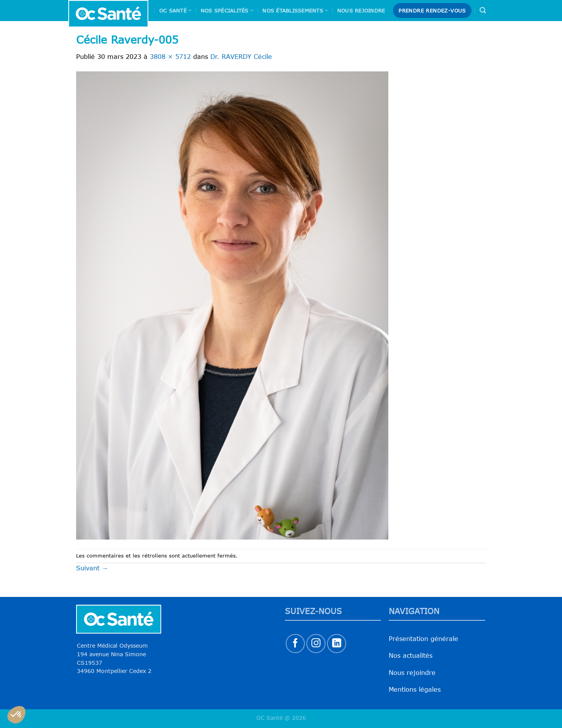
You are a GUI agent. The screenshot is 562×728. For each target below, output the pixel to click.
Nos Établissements (295, 10)
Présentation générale (423, 639)
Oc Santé (176, 10)
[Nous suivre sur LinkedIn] (337, 644)
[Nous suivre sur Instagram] (316, 644)
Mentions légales (415, 689)
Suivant (92, 568)
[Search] (483, 10)
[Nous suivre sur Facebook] (295, 644)
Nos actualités (411, 655)
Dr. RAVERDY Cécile (241, 57)
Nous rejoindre (361, 11)
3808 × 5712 (170, 57)
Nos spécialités (227, 10)
